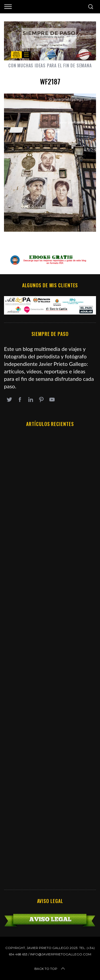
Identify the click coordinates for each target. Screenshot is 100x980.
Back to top (50, 969)
